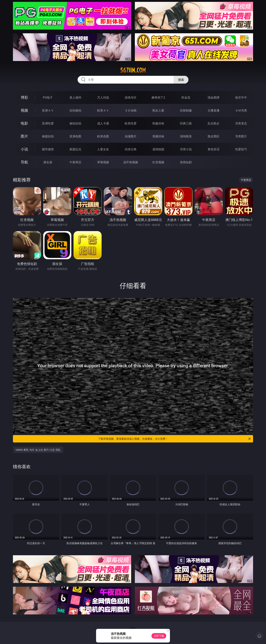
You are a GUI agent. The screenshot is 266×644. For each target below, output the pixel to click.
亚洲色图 (75, 136)
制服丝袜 (158, 123)
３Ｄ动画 (131, 110)
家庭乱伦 (75, 149)
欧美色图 (103, 136)
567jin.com (133, 70)
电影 (24, 123)
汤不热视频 (131, 162)
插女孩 (48, 162)
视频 (24, 110)
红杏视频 (158, 162)
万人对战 (103, 97)
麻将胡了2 (158, 97)
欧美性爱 (131, 123)
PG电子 (48, 97)
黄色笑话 (214, 149)
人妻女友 (103, 149)
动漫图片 (131, 136)
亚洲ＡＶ (48, 110)
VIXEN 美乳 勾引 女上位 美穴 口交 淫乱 (38, 450)
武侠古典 (131, 149)
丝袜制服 (186, 110)
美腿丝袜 (158, 136)
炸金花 (186, 97)
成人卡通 (103, 123)
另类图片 (241, 136)
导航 (24, 162)
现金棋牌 (214, 97)
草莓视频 (103, 162)
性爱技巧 (241, 149)
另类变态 (241, 123)
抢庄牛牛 (241, 97)
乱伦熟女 (214, 123)
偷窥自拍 (48, 136)
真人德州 (75, 97)
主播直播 (214, 110)
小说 (24, 149)
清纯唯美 (186, 136)
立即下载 (159, 636)
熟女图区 (214, 136)
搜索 (181, 80)
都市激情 (48, 149)
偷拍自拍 (75, 123)
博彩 (24, 97)
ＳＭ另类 (241, 110)
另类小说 (186, 149)
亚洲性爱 (48, 123)
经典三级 (186, 123)
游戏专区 (131, 97)
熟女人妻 (158, 110)
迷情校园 (158, 149)
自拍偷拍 (75, 110)
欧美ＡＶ (103, 110)
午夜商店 (75, 162)
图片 (24, 136)
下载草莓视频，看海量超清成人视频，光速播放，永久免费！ (175, 439)
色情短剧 (186, 162)
